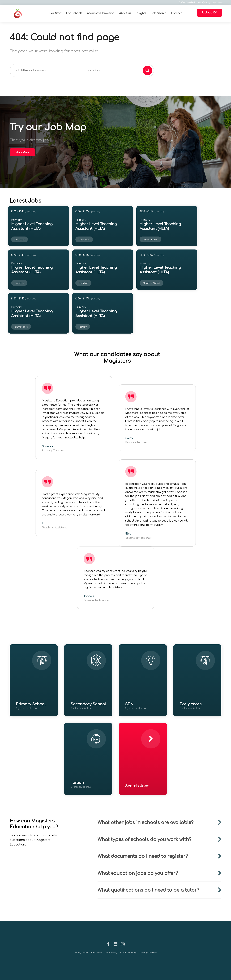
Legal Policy (111, 953)
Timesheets (96, 953)
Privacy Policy (81, 953)
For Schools (74, 13)
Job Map (23, 152)
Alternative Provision (101, 13)
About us (125, 13)
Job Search (158, 13)
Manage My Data (148, 953)
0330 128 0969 (186, 3)
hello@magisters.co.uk (208, 3)
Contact (176, 13)
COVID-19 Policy (128, 953)
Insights (141, 13)
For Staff (55, 13)
